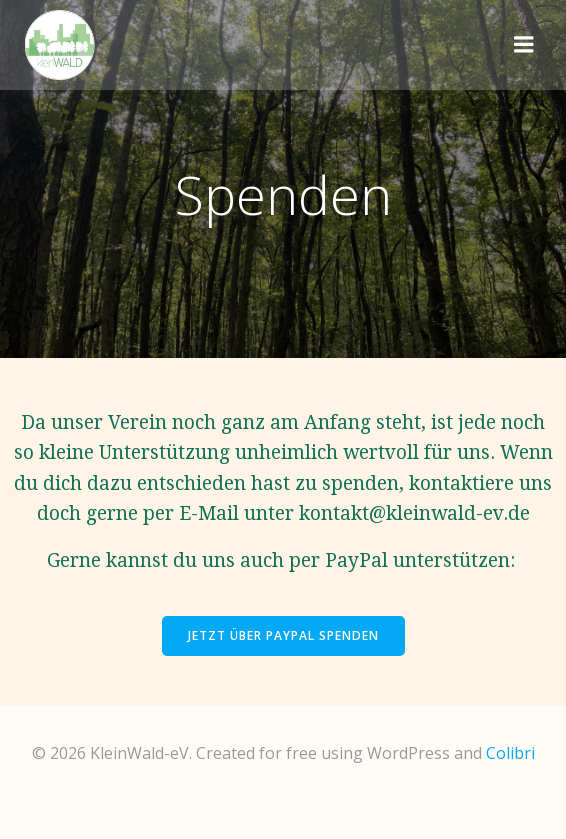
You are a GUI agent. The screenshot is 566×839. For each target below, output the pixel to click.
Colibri (510, 753)
